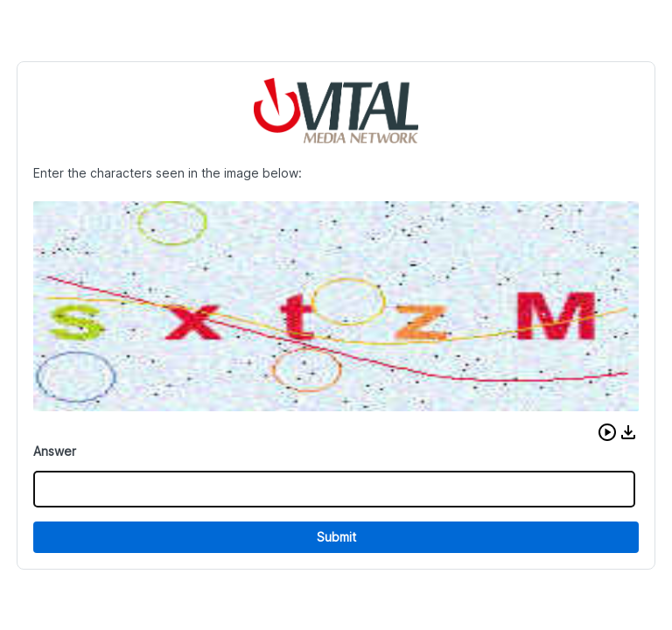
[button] (607, 432)
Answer (55, 451)
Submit (336, 537)
